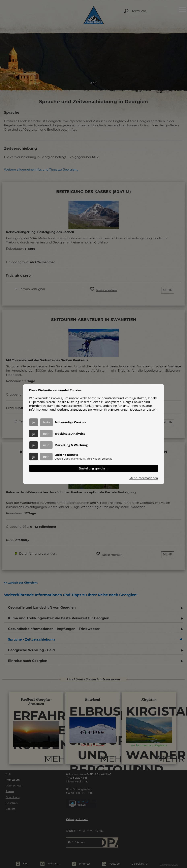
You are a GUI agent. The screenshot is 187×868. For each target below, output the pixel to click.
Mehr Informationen (144, 478)
